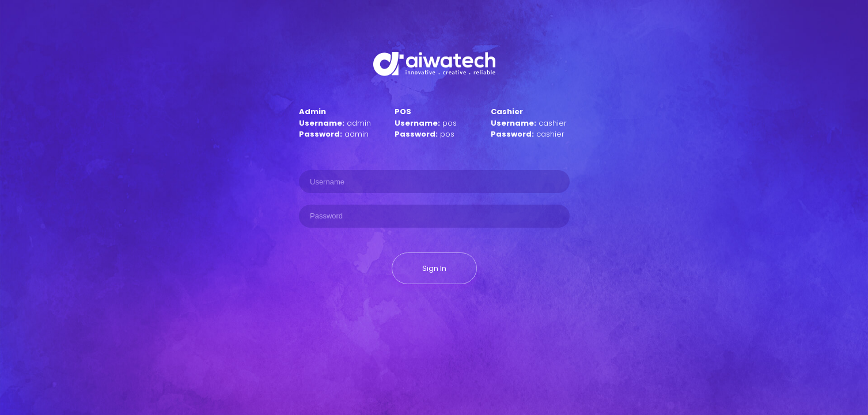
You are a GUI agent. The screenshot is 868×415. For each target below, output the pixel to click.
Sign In (434, 268)
